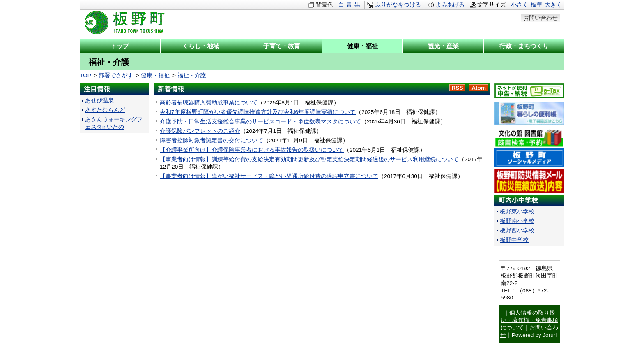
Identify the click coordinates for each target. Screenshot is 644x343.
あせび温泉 (99, 101)
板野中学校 (514, 240)
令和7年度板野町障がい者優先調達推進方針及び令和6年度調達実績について (258, 112)
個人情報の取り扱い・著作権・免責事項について (529, 320)
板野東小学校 (517, 212)
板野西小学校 (517, 231)
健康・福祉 (155, 75)
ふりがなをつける (398, 5)
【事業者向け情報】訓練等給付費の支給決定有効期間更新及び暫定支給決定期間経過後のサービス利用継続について (309, 159)
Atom (479, 88)
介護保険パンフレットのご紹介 (200, 131)
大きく (553, 5)
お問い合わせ (540, 18)
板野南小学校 (517, 221)
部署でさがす (116, 75)
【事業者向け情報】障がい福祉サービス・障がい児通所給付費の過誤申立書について (269, 176)
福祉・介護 (192, 75)
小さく (520, 5)
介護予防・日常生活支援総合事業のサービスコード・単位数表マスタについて (260, 122)
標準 (536, 5)
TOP (85, 75)
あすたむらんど (105, 110)
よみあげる (450, 5)
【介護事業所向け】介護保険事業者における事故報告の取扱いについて (252, 150)
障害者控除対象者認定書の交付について (212, 140)
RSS (458, 88)
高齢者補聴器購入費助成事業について (209, 103)
